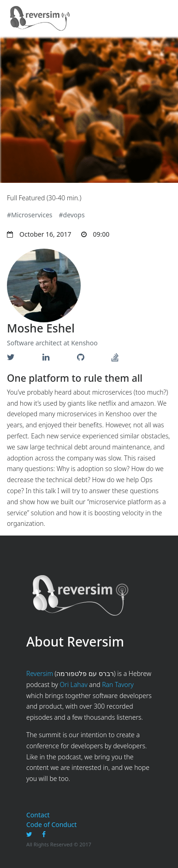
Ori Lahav (73, 684)
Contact (38, 815)
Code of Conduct (51, 824)
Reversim (40, 673)
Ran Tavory (118, 684)
